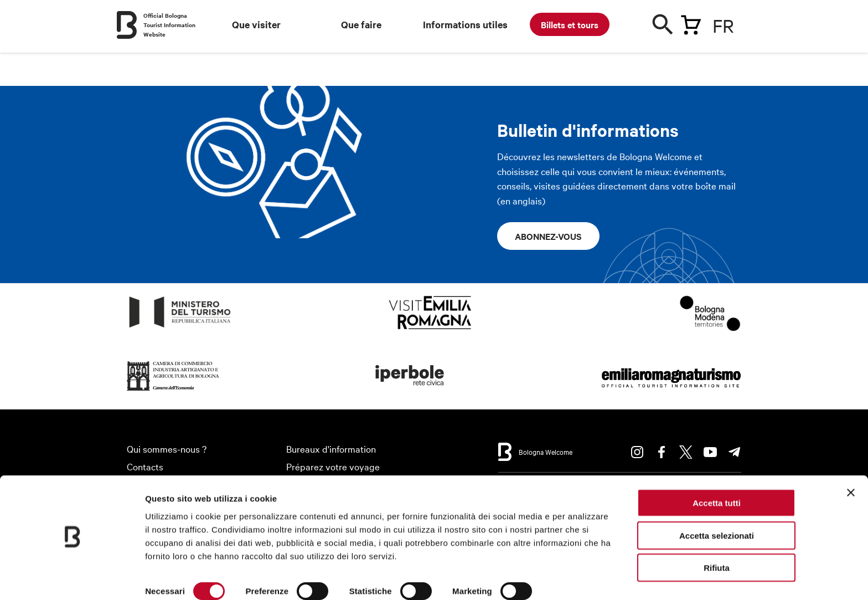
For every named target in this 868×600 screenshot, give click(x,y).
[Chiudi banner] (851, 463)
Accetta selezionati (717, 506)
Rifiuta (717, 538)
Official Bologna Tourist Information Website (169, 25)
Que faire (361, 24)
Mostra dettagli (175, 578)
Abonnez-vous (548, 236)
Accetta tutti (717, 473)
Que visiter (256, 24)
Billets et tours (570, 24)
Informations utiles (465, 24)
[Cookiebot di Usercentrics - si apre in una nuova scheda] (72, 578)
